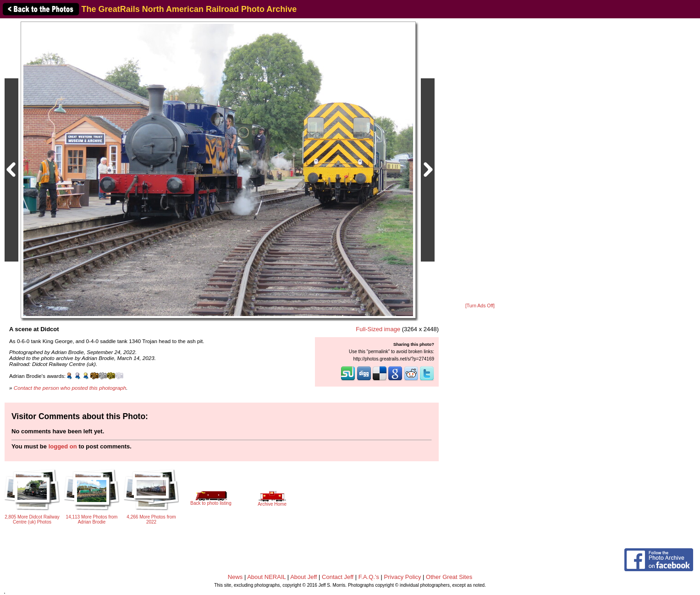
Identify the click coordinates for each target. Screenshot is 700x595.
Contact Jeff (338, 577)
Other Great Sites (449, 577)
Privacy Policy (403, 577)
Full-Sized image (378, 329)
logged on (63, 446)
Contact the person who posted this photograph (70, 388)
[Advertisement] (480, 161)
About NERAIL (266, 577)
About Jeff (303, 577)
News (235, 577)
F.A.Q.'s (369, 577)
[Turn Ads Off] (480, 306)
